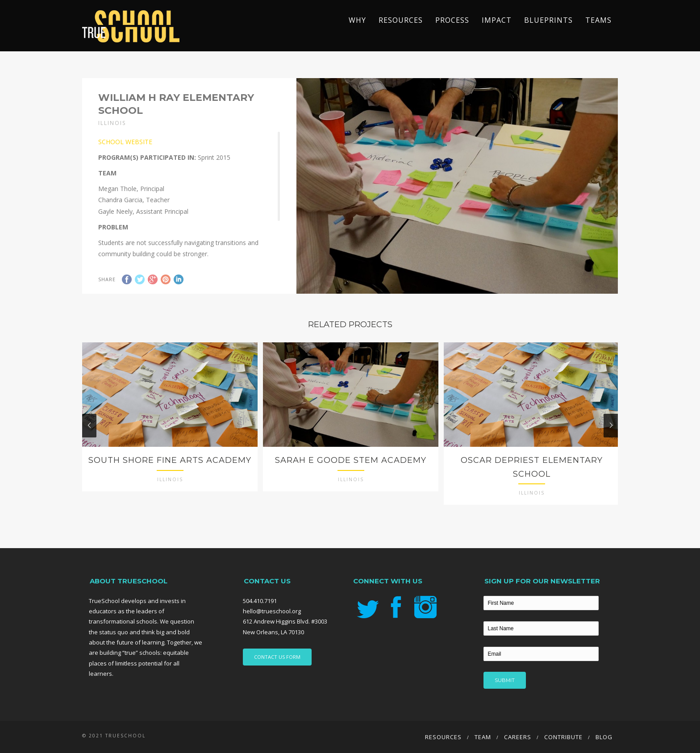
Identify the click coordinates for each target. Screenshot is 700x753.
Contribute (563, 737)
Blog (604, 737)
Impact (497, 20)
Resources (401, 20)
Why (357, 20)
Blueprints (548, 20)
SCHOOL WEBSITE (125, 142)
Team (483, 737)
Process (452, 20)
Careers (518, 737)
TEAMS (598, 20)
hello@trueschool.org (272, 611)
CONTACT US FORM (277, 657)
